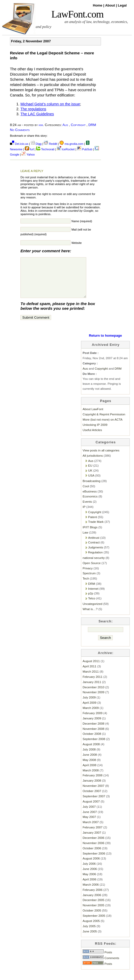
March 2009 (91, 716)
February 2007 (93, 835)
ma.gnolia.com (71, 144)
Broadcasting (92, 489)
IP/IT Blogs (90, 535)
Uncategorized (92, 612)
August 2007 (91, 809)
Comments (101, 966)
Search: (106, 629)
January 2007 (92, 840)
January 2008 (92, 788)
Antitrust (94, 545)
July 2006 (89, 871)
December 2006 (93, 846)
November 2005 (93, 913)
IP (84, 515)
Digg (36, 144)
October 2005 (92, 918)
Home (98, 5)
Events (87, 509)
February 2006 (93, 898)
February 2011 (93, 684)
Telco (92, 606)
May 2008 (89, 768)
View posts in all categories (101, 458)
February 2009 (93, 721)
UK (90, 478)
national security (94, 566)
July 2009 (89, 705)
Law (85, 540)
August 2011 (91, 669)
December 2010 (93, 695)
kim (41, 125)
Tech (86, 586)
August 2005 (91, 929)
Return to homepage (105, 343)
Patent (93, 525)
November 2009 (93, 700)
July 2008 (89, 757)
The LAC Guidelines (37, 114)
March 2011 (91, 679)
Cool (86, 494)
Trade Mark (96, 529)
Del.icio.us (19, 144)
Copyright (78, 125)
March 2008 (91, 778)
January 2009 (92, 726)
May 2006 (89, 882)
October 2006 (92, 856)
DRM (92, 125)
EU (90, 473)
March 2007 (91, 830)
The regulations (33, 109)
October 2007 (92, 799)
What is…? (90, 617)
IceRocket (66, 149)
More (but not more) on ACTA (103, 427)
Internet (93, 596)
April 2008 (90, 773)
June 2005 (90, 939)
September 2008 (94, 747)
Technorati (45, 149)
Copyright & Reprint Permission (104, 422)
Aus (65, 125)
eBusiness (90, 499)
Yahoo (28, 154)
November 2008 (93, 737)
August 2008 (91, 752)
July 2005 (89, 934)
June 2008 (90, 762)
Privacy (88, 576)
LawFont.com (77, 14)
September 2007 (94, 804)
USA (91, 483)
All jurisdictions (93, 463)
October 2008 (92, 741)
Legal (122, 5)
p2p (91, 601)
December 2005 (93, 908)
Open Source (92, 571)
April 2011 (90, 674)
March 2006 (91, 892)
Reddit (50, 144)
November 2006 (93, 851)
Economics (90, 504)
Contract (94, 550)
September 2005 (94, 923)
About (111, 5)
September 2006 (94, 861)
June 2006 (90, 877)
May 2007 (89, 825)
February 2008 (93, 783)
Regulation (95, 560)
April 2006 (90, 887)
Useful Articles (92, 438)
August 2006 (91, 866)
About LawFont (93, 417)
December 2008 (93, 731)
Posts (97, 960)
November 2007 (93, 793)
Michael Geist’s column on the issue (50, 104)
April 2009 (90, 710)
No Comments (20, 130)
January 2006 (92, 903)
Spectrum (89, 581)
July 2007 (89, 814)
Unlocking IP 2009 (95, 432)
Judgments (96, 555)
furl (30, 149)
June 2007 (90, 820)
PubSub (85, 149)
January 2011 (92, 690)
